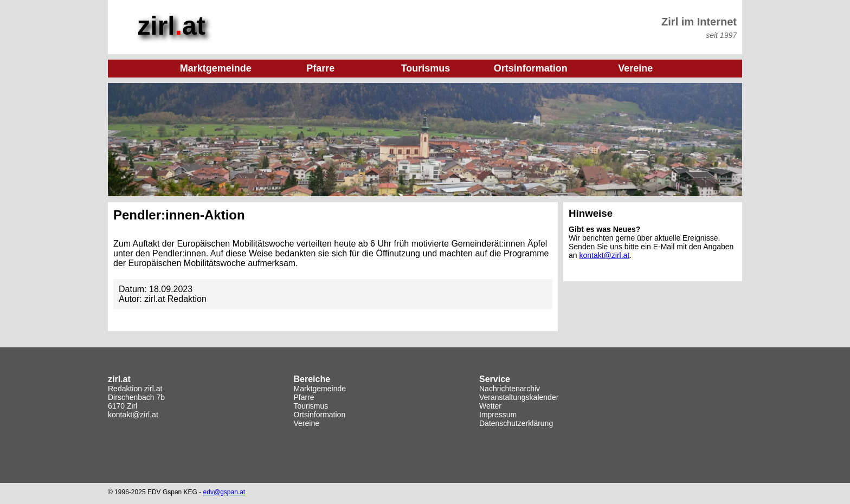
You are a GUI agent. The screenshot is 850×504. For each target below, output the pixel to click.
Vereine (307, 423)
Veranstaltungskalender (519, 397)
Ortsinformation (320, 415)
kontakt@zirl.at (604, 255)
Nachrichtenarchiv (510, 389)
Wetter (490, 406)
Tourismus (311, 406)
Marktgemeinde (320, 389)
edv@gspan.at (224, 492)
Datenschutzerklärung (516, 423)
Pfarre (304, 397)
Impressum (498, 415)
